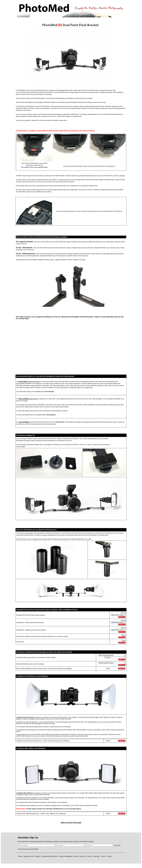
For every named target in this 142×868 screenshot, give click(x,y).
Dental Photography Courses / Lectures (72, 856)
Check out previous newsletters (28, 849)
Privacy (109, 856)
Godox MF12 (23, 382)
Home (20, 856)
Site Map (96, 856)
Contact (89, 856)
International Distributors (49, 856)
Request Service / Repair (32, 856)
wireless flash (33, 399)
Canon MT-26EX (24, 422)
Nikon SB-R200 (24, 399)
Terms (103, 856)
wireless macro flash (33, 382)
